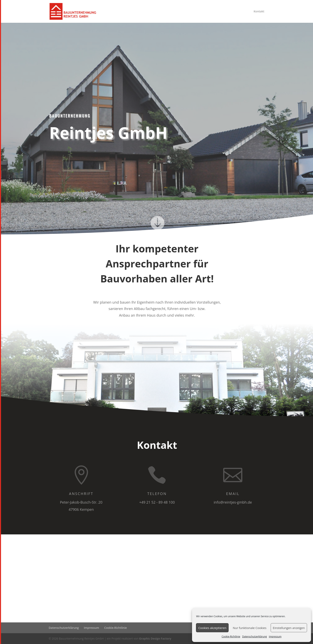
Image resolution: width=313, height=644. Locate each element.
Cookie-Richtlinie (231, 636)
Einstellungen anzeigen (289, 628)
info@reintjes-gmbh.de (233, 502)
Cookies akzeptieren (212, 628)
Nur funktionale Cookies (250, 628)
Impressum (275, 636)
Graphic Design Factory (155, 638)
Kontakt (259, 12)
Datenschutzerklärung (255, 636)
